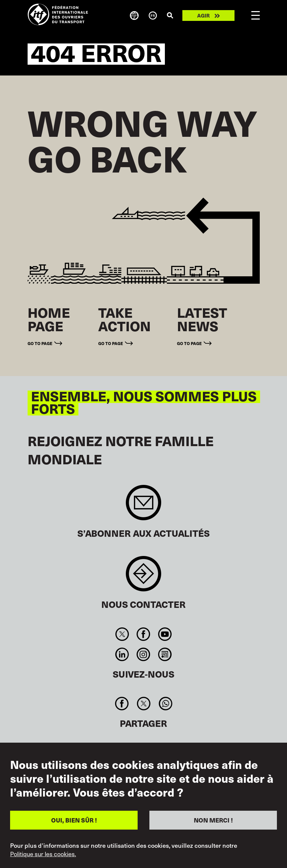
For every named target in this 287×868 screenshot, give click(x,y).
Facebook (143, 634)
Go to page (40, 343)
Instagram (143, 654)
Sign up (143, 506)
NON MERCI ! (213, 820)
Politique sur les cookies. (43, 854)
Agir (203, 15)
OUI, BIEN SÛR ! (74, 820)
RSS (165, 654)
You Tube (165, 634)
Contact (143, 577)
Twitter (122, 634)
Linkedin (122, 654)
